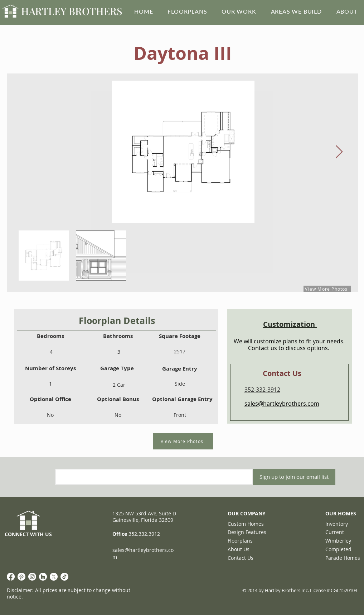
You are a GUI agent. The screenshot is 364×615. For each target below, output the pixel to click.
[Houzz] (43, 577)
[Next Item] (339, 152)
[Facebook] (11, 577)
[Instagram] (32, 577)
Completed (338, 549)
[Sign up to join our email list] (294, 477)
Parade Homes (343, 558)
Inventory (337, 524)
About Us (239, 549)
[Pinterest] (21, 577)
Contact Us (241, 558)
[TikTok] (64, 577)
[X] (54, 577)
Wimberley (338, 541)
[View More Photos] (183, 441)
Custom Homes (246, 524)
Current (335, 532)
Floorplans (240, 541)
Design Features (247, 532)
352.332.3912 (144, 534)
